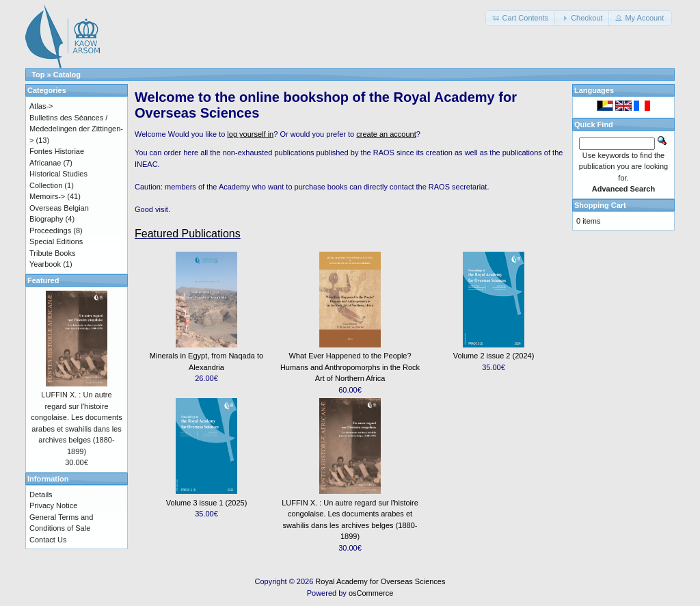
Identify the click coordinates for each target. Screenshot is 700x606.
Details (41, 495)
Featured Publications (188, 234)
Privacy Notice (53, 505)
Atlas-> (41, 106)
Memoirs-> (47, 196)
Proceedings (50, 230)
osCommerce (371, 593)
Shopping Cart (600, 205)
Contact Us (48, 540)
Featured (43, 280)
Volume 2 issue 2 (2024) (494, 356)
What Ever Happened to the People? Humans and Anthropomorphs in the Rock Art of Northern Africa (350, 367)
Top (38, 75)
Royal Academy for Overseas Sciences (380, 581)
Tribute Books (52, 253)
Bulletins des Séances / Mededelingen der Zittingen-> (76, 129)
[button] (521, 18)
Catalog (67, 75)
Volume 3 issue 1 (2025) (207, 503)
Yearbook (45, 264)
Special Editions (56, 241)
